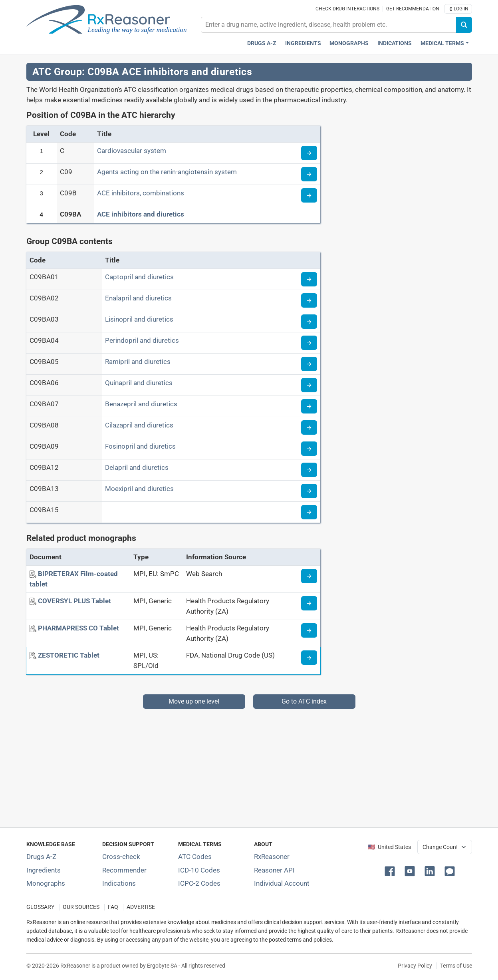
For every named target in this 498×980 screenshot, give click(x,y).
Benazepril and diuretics (141, 404)
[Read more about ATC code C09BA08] (309, 427)
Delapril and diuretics (137, 467)
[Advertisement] (249, 765)
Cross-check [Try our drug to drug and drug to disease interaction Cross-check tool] (121, 857)
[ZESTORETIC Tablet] (69, 655)
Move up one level (194, 701)
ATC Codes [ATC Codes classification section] (195, 857)
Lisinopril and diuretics (139, 319)
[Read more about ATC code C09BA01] (309, 279)
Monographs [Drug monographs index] (349, 43)
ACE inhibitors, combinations (141, 193)
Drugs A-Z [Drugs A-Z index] (262, 43)
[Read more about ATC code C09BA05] (309, 364)
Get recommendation (413, 9)
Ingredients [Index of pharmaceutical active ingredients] (44, 870)
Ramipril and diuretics (138, 362)
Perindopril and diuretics (142, 340)
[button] (391, 871)
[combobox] (329, 25)
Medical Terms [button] (442, 43)
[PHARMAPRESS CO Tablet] (78, 628)
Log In (458, 9)
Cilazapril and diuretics (139, 425)
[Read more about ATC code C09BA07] (309, 406)
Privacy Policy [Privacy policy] (415, 966)
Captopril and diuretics (139, 277)
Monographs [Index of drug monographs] (46, 883)
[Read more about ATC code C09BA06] (309, 385)
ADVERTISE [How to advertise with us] (141, 907)
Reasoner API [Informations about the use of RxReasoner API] (274, 870)
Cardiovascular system (132, 151)
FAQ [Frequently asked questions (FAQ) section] (113, 907)
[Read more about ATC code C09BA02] (309, 300)
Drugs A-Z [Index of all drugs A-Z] (41, 857)
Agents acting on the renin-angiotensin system (167, 172)
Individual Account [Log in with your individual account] (282, 883)
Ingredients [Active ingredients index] (303, 43)
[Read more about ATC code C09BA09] (309, 449)
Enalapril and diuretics (138, 298)
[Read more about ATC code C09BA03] (309, 322)
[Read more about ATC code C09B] (309, 195)
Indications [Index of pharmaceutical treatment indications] (119, 883)
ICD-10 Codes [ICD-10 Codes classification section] (199, 870)
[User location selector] (445, 847)
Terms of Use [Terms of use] (456, 966)
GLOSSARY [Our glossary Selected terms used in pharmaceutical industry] (40, 907)
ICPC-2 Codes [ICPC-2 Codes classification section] (199, 883)
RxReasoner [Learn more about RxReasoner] (272, 857)
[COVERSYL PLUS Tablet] (74, 601)
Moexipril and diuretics (139, 489)
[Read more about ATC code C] (309, 153)
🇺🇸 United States (389, 847)
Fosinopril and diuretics (140, 446)
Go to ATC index (304, 701)
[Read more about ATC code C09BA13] (309, 491)
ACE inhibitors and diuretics (141, 214)
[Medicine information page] (309, 576)
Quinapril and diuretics (139, 383)
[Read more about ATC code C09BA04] (309, 343)
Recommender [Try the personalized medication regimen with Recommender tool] (124, 870)
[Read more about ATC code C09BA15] (309, 512)
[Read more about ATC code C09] (309, 174)
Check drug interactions (347, 9)
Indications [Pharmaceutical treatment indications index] (395, 43)
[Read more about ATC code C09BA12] (309, 470)
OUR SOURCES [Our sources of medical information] (81, 907)
